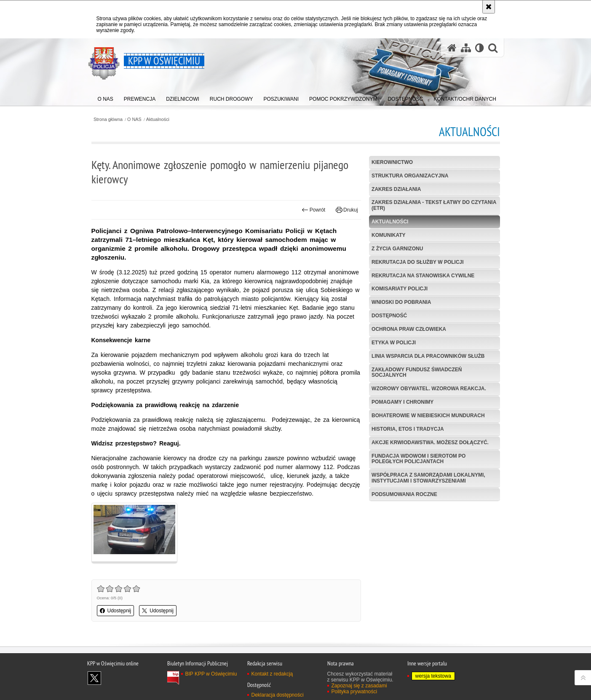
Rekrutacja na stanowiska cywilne (423, 276)
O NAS (134, 119)
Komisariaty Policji (400, 289)
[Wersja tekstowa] (480, 48)
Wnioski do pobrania (401, 302)
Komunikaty (388, 235)
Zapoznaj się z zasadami (359, 686)
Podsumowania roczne (404, 494)
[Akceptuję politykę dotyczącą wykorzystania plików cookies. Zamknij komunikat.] (489, 7)
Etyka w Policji (394, 343)
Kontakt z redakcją (272, 674)
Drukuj (347, 210)
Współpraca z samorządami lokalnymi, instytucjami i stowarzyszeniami (428, 478)
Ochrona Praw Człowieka (409, 329)
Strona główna (108, 119)
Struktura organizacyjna (410, 176)
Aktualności (158, 119)
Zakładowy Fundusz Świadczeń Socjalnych (417, 372)
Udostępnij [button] (116, 611)
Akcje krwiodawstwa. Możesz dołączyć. (430, 443)
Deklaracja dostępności (278, 695)
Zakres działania (396, 189)
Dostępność (389, 316)
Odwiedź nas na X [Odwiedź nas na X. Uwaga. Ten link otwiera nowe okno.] (94, 678)
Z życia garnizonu (397, 249)
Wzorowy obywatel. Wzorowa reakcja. (429, 389)
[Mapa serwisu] (466, 48)
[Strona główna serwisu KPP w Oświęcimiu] (452, 48)
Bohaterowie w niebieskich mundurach (428, 416)
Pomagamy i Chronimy (402, 402)
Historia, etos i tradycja (408, 429)
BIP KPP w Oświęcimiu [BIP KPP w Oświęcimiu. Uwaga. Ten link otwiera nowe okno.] (211, 674)
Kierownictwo (392, 162)
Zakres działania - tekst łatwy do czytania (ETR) (434, 205)
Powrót (313, 210)
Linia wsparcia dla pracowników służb (428, 356)
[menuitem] (106, 97)
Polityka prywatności (354, 692)
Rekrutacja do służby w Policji (417, 262)
